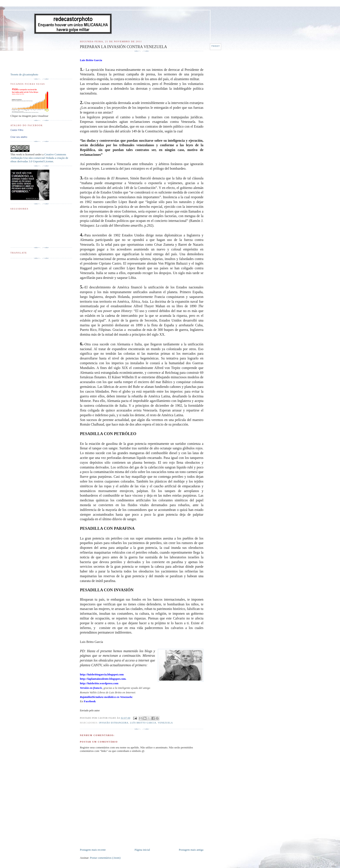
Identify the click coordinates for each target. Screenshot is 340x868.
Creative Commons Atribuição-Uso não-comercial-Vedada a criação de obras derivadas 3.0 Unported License (39, 158)
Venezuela (165, 723)
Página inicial (142, 850)
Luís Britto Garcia (143, 723)
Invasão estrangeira (114, 723)
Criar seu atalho (19, 137)
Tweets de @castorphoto (24, 74)
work (19, 154)
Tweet (215, 46)
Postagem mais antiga (191, 850)
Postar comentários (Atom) (105, 858)
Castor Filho (17, 130)
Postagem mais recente (93, 850)
